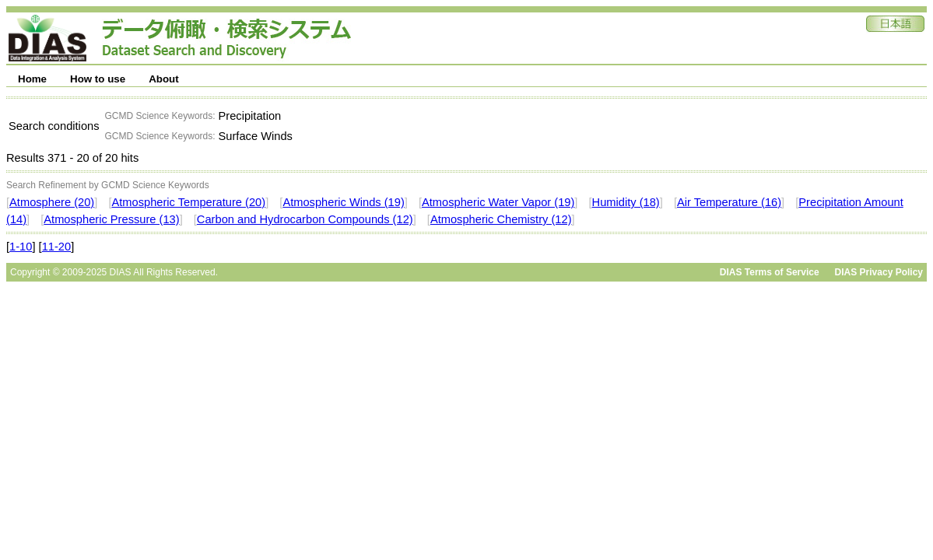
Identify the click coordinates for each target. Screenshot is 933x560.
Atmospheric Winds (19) (343, 202)
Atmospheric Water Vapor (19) (498, 202)
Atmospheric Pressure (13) (111, 219)
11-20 (57, 247)
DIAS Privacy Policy (879, 272)
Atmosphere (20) (52, 202)
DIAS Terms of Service (770, 272)
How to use (98, 79)
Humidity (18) (626, 202)
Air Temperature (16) (729, 202)
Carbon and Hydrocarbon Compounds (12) (305, 219)
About (164, 79)
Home (32, 79)
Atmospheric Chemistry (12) (501, 219)
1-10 (21, 247)
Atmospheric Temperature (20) (188, 202)
